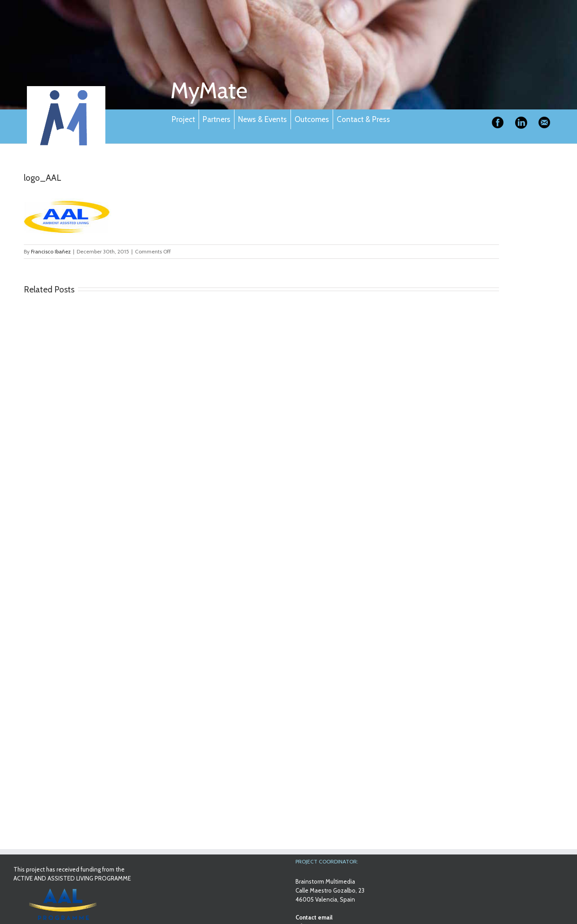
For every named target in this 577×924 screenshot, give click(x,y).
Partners (217, 119)
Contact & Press (363, 119)
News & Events (262, 119)
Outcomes (312, 119)
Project (183, 119)
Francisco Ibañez (51, 251)
